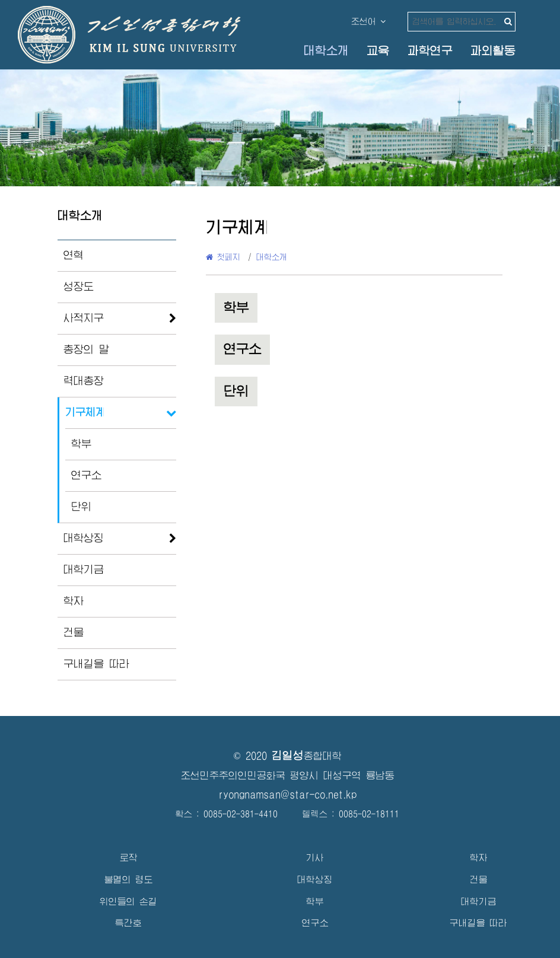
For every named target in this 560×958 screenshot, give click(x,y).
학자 (74, 601)
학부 (81, 444)
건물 (74, 632)
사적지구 (84, 318)
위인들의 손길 (128, 901)
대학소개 (326, 51)
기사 (315, 857)
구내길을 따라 (96, 664)
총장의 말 (86, 349)
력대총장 (84, 381)
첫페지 (223, 257)
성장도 (79, 287)
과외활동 (493, 51)
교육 (378, 51)
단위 (81, 507)
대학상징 (84, 538)
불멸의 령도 (129, 879)
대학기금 (84, 569)
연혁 (74, 255)
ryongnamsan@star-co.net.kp (288, 795)
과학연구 (430, 51)
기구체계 (85, 412)
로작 (129, 857)
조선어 (368, 21)
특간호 (128, 923)
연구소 (86, 475)
